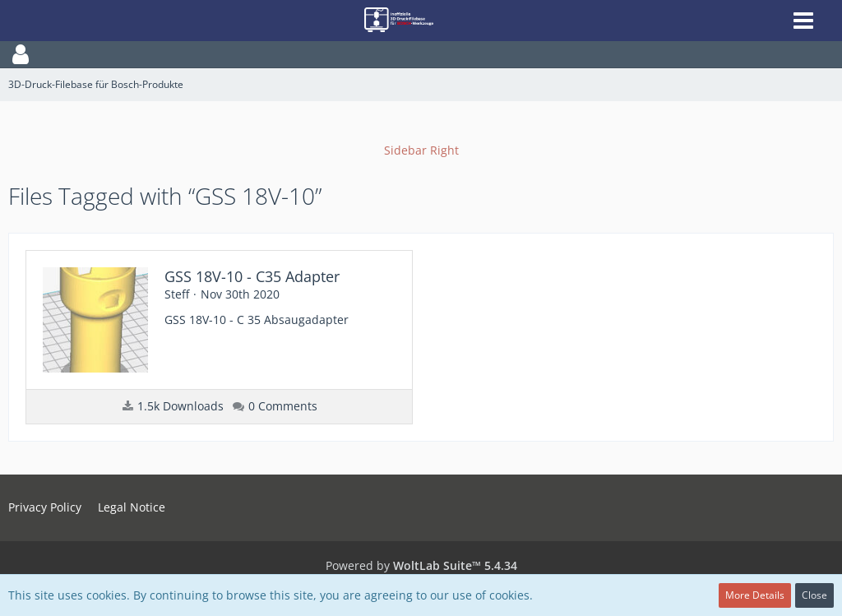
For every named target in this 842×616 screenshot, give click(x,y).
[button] (421, 54)
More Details (755, 595)
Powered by (421, 565)
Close (814, 595)
